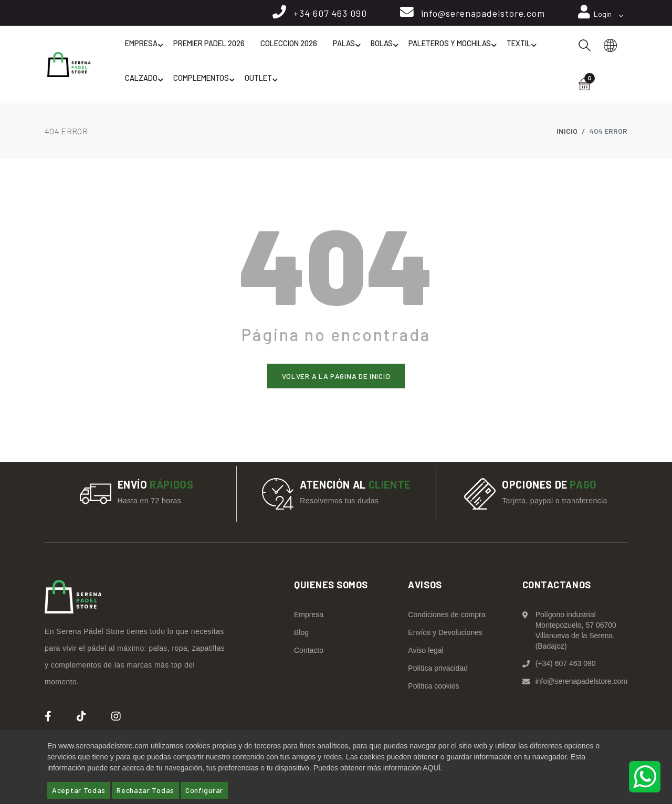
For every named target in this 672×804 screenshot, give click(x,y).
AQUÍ (432, 768)
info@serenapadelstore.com (481, 14)
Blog (301, 634)
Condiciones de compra (447, 616)
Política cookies (433, 687)
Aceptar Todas (79, 790)
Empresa (145, 48)
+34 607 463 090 (327, 14)
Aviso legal (426, 652)
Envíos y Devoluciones (445, 634)
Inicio (567, 132)
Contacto (309, 652)
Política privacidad (438, 670)
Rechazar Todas (145, 790)
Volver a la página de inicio (336, 377)
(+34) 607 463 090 (566, 665)
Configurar (204, 790)
